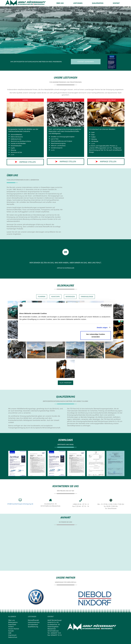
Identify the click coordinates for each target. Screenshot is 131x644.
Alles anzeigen (65, 383)
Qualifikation (98, 3)
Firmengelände (87, 297)
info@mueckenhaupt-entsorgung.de (20, 504)
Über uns (60, 3)
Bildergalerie (13, 622)
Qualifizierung (33, 627)
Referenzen (70, 297)
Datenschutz (13, 637)
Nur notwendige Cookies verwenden (96, 335)
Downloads (12, 624)
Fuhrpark (42, 297)
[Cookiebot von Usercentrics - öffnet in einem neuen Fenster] (102, 306)
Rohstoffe (56, 297)
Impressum (12, 635)
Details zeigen (102, 327)
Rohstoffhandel (33, 620)
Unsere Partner (14, 629)
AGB (10, 633)
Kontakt (116, 3)
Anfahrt (11, 627)
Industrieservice (34, 622)
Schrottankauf (33, 624)
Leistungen (78, 3)
